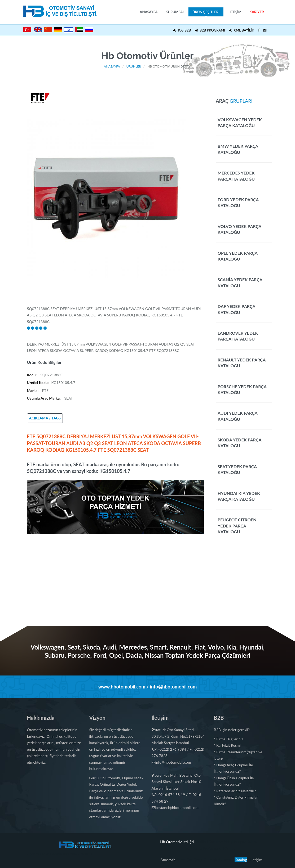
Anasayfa (149, 12)
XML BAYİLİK (242, 30)
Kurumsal (175, 12)
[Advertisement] (116, 571)
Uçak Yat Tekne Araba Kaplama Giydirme (60, 854)
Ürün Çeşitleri (206, 13)
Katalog (241, 860)
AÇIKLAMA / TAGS (45, 418)
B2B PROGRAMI (210, 30)
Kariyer (257, 12)
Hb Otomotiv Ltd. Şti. (177, 842)
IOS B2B (182, 30)
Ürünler (134, 66)
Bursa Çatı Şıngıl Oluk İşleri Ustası (204, 860)
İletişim (234, 12)
